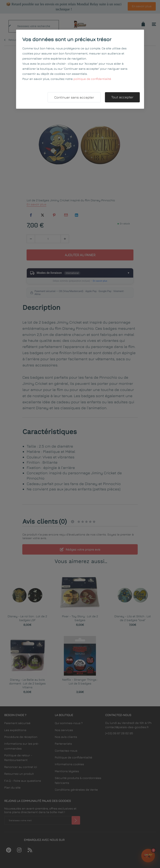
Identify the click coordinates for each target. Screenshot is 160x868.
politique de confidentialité (92, 79)
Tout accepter (122, 97)
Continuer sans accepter (74, 97)
